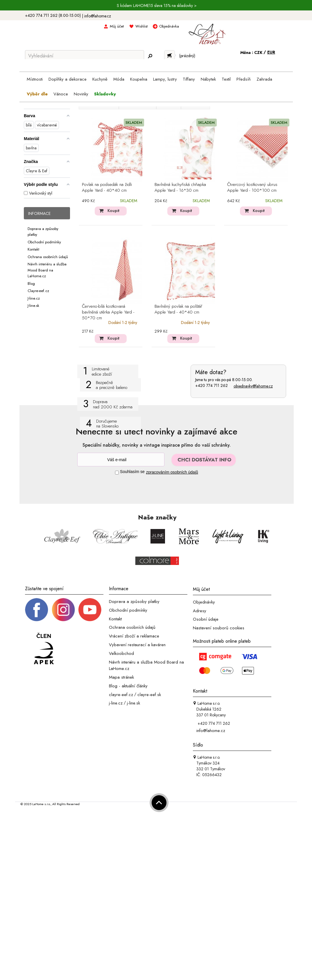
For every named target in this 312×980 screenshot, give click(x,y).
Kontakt (33, 249)
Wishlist (141, 26)
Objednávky (204, 602)
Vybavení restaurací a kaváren (137, 645)
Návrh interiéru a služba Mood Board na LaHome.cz (47, 270)
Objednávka (169, 26)
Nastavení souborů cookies (219, 628)
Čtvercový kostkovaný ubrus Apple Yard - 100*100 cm (252, 188)
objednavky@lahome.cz (253, 386)
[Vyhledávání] (85, 56)
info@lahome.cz (98, 16)
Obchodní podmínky (44, 242)
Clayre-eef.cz (38, 291)
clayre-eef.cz (121, 694)
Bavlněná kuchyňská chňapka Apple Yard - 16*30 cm (180, 188)
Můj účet (117, 26)
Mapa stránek (121, 677)
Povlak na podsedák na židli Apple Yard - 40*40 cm (107, 188)
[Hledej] (150, 56)
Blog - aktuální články (128, 686)
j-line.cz (116, 703)
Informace (39, 213)
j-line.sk (133, 703)
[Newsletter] (121, 460)
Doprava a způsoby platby (134, 602)
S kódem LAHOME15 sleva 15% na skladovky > (157, 6)
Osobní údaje (206, 619)
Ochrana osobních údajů (48, 257)
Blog (31, 283)
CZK (259, 52)
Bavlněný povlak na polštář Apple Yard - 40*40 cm (178, 309)
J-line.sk (33, 306)
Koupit (113, 211)
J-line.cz (34, 298)
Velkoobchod (121, 653)
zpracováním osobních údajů (172, 472)
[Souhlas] (117, 473)
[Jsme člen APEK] (44, 649)
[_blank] (90, 609)
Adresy (200, 611)
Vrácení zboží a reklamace (134, 636)
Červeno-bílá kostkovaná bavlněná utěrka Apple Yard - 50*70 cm (108, 312)
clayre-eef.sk (149, 694)
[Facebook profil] (37, 609)
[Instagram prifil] (63, 609)
